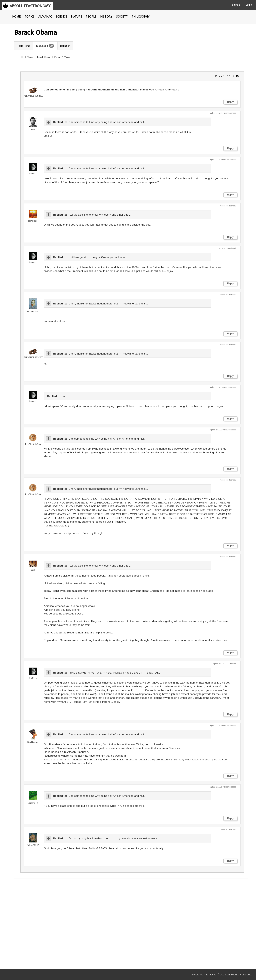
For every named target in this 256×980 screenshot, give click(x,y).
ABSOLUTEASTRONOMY (30, 6)
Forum (57, 57)
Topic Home (24, 46)
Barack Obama (44, 57)
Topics (30, 57)
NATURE (76, 17)
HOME (16, 17)
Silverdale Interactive (204, 975)
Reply (230, 102)
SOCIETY (122, 17)
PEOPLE (91, 17)
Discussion (42, 46)
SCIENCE (61, 17)
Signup (236, 5)
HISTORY (106, 17)
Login (249, 5)
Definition (65, 46)
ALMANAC (45, 17)
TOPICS (29, 17)
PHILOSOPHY (141, 17)
